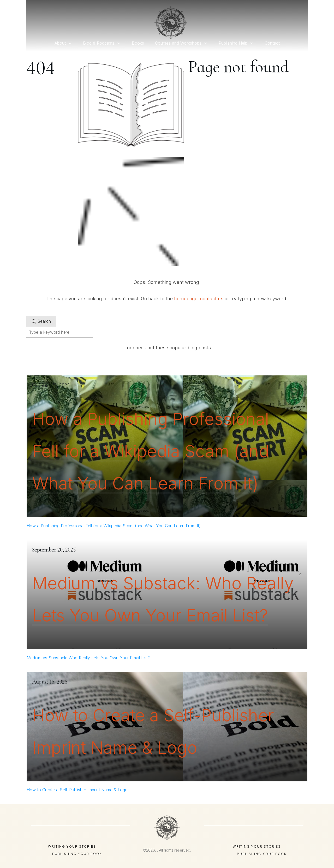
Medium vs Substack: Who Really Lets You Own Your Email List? (88, 658)
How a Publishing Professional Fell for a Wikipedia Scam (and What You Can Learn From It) (151, 451)
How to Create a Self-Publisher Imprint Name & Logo (77, 790)
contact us (212, 299)
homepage (186, 299)
